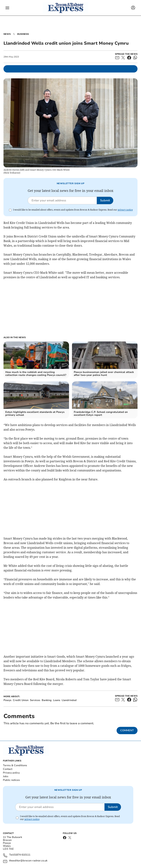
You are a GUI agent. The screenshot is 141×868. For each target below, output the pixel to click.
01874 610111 (22, 855)
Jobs (6, 776)
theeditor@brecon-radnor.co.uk (28, 861)
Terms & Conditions (15, 765)
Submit (105, 200)
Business (23, 34)
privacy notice (125, 210)
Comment (127, 730)
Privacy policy (11, 773)
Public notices (11, 780)
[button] (7, 8)
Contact (8, 769)
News (7, 34)
